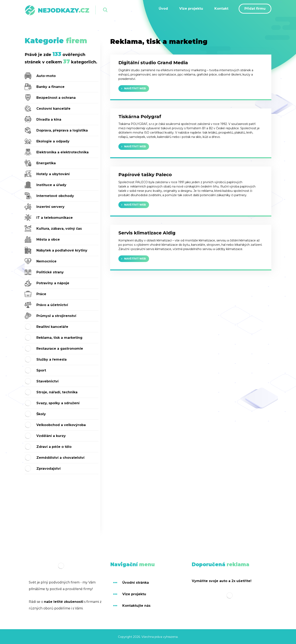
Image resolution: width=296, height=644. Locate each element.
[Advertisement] (61, 503)
